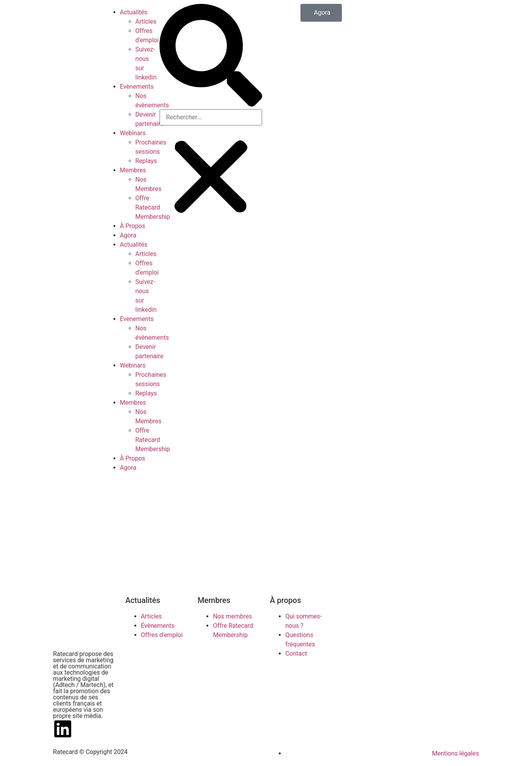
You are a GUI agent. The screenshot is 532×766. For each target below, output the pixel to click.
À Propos (133, 226)
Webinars (133, 133)
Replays (146, 161)
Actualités (134, 12)
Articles (146, 21)
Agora (128, 235)
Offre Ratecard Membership (153, 207)
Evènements (137, 87)
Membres (133, 170)
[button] (211, 57)
